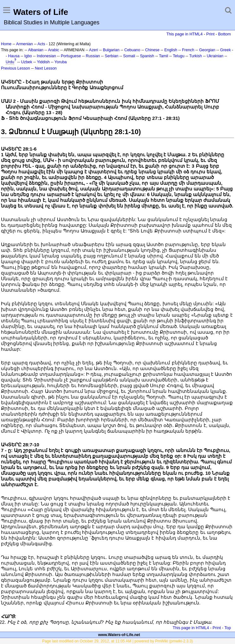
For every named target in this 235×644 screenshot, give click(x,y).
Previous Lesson (15, 68)
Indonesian (46, 56)
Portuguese (71, 56)
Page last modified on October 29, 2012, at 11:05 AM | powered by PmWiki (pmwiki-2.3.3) (117, 641)
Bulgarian (111, 50)
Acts (41, 44)
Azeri (94, 50)
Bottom (225, 34)
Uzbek (27, 62)
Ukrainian (215, 56)
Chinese (152, 50)
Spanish (147, 56)
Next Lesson (46, 68)
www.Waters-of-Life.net (119, 635)
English (171, 50)
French (188, 50)
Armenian (25, 44)
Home (6, 44)
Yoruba (61, 62)
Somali (129, 56)
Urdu (10, 62)
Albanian (36, 50)
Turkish (195, 56)
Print (210, 34)
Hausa (14, 56)
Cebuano (132, 50)
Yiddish (43, 62)
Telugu (179, 56)
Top (228, 628)
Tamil (163, 56)
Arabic (54, 50)
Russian (93, 56)
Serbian (111, 56)
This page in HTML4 (185, 34)
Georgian (207, 50)
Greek (226, 50)
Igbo (28, 56)
